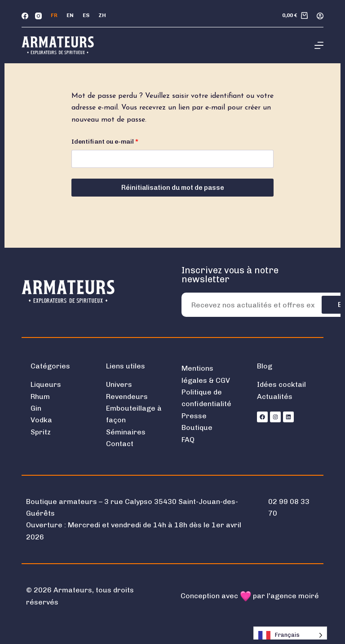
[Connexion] (320, 16)
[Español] (86, 16)
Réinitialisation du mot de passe (173, 188)
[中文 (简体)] (102, 16)
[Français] (54, 16)
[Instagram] (38, 16)
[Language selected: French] (290, 635)
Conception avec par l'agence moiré (250, 596)
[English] (70, 16)
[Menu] (319, 45)
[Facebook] (25, 16)
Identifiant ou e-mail (122, 141)
